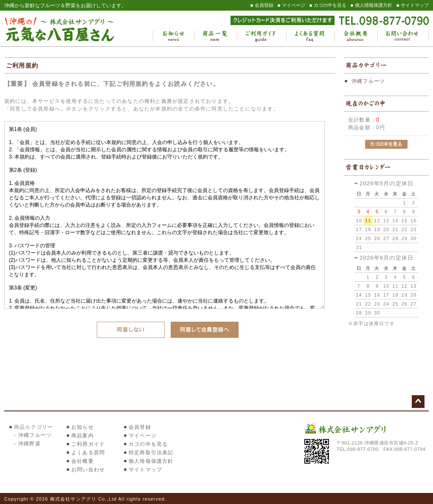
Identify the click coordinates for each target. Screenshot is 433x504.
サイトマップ (415, 5)
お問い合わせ (403, 36)
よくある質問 (310, 36)
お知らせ (173, 36)
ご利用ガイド (261, 36)
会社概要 (356, 36)
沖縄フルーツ (368, 81)
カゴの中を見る (330, 5)
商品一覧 (215, 36)
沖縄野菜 (30, 444)
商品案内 (83, 436)
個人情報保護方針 (374, 5)
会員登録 (264, 5)
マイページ (294, 5)
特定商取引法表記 (151, 453)
